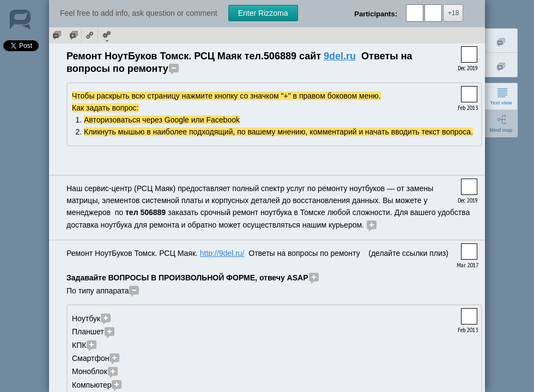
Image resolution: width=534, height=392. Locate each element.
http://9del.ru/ (222, 253)
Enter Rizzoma (263, 13)
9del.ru (340, 56)
